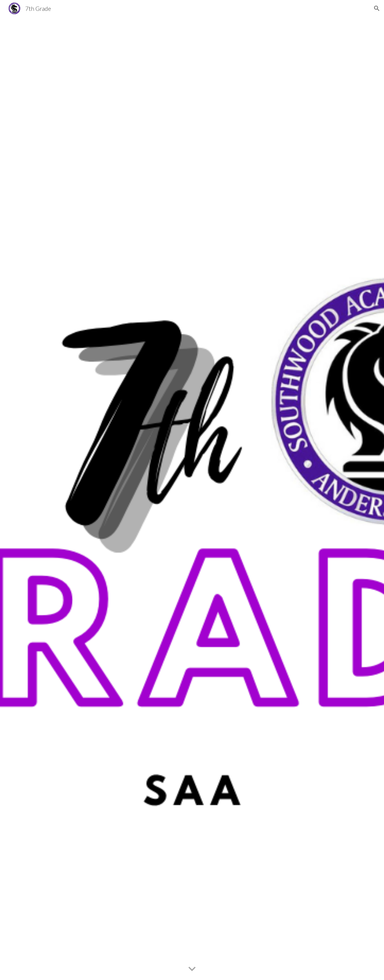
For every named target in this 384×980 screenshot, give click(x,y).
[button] (377, 8)
